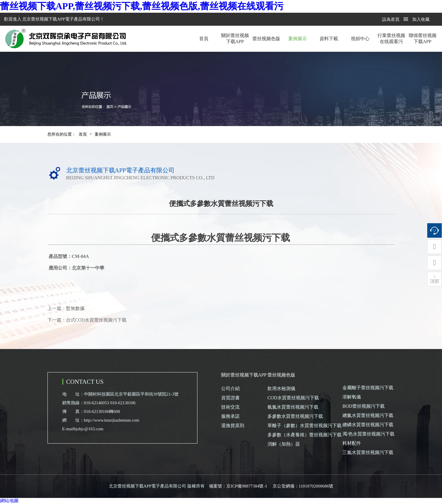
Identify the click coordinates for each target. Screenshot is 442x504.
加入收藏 (421, 19)
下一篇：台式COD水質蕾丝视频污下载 (87, 320)
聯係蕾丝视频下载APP (423, 38)
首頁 (204, 39)
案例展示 (298, 39)
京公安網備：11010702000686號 (303, 486)
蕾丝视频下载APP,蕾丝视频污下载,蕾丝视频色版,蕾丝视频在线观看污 (142, 6)
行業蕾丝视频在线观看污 (391, 38)
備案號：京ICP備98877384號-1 (238, 486)
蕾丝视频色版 (266, 39)
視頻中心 (360, 39)
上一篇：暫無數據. (67, 308)
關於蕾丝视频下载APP (235, 38)
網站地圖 (9, 501)
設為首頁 (391, 19)
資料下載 (329, 39)
